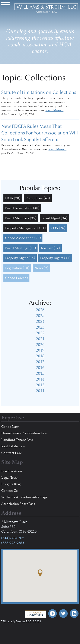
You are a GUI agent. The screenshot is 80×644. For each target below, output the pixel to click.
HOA (13, 198)
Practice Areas (12, 471)
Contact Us (9, 491)
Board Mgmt (54, 218)
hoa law (50, 248)
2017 (40, 362)
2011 (40, 391)
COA (58, 228)
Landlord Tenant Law (17, 440)
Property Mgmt (20, 258)
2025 (40, 316)
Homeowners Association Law (24, 433)
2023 (40, 327)
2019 (40, 350)
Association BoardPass (18, 504)
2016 (40, 368)
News (41, 268)
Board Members (21, 218)
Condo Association (23, 238)
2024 (40, 321)
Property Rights (55, 258)
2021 (40, 339)
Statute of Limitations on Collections (39, 92)
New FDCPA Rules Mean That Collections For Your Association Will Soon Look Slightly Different (40, 133)
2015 (40, 373)
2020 (40, 345)
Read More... (54, 110)
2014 (40, 379)
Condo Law (38, 198)
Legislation (17, 268)
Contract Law (11, 453)
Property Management (25, 228)
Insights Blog (11, 484)
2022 (40, 333)
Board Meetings (20, 248)
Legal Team (10, 478)
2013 (40, 385)
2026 (40, 310)
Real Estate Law (13, 446)
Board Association (22, 208)
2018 (40, 356)
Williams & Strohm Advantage (24, 497)
